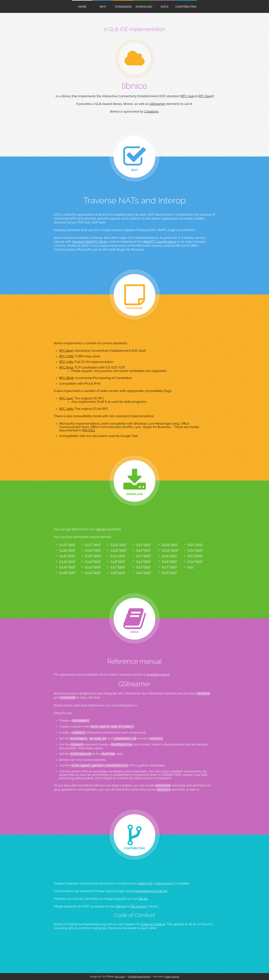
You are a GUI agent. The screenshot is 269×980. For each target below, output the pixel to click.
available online (158, 674)
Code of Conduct (153, 924)
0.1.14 (89, 561)
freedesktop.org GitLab (151, 891)
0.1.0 (139, 572)
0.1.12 (89, 572)
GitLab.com (139, 906)
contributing (186, 7)
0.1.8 (114, 561)
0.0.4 (191, 550)
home (82, 7)
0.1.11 (114, 544)
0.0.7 (165, 567)
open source (172, 977)
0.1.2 (139, 561)
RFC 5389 (66, 362)
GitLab (101, 529)
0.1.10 (114, 550)
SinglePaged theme (139, 977)
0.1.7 (113, 567)
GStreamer (157, 104)
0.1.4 (139, 550)
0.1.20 (63, 561)
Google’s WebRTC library (90, 242)
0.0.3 (191, 556)
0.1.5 (139, 544)
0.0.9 (165, 556)
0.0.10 (166, 550)
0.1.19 (63, 567)
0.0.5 (191, 544)
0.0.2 (191, 561)
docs (164, 7)
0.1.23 (63, 544)
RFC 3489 (66, 409)
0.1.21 (63, 556)
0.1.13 (89, 567)
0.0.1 (191, 567)
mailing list (145, 883)
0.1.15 (89, 556)
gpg (72, 544)
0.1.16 (89, 550)
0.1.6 (114, 572)
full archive (165, 883)
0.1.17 (89, 544)
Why (103, 7)
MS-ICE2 (89, 430)
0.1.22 (63, 550)
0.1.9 (114, 556)
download (144, 7)
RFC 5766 (66, 356)
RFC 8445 (206, 96)
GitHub (121, 906)
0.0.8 (165, 561)
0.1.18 (63, 572)
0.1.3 (139, 556)
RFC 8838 (66, 378)
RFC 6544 (66, 367)
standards (123, 7)
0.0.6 (165, 572)
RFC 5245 (188, 96)
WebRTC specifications (160, 242)
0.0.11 (166, 544)
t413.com (120, 977)
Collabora (151, 111)
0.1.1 (139, 567)
